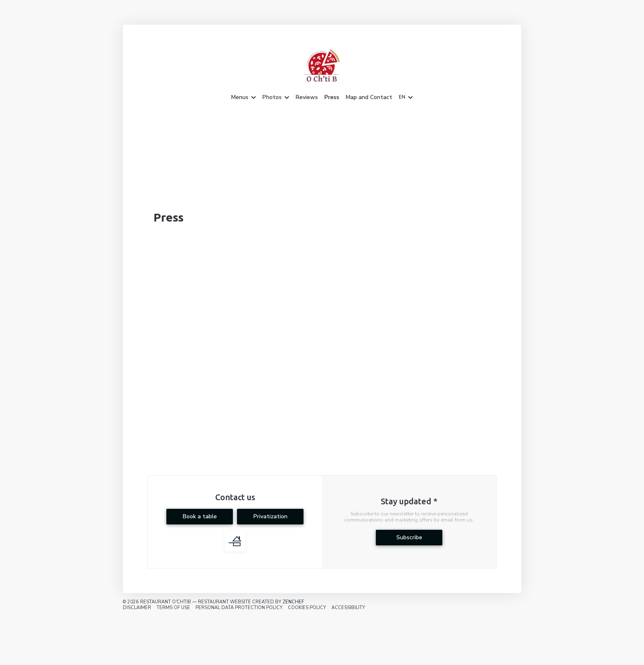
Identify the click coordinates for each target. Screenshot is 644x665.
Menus (244, 97)
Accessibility (348, 608)
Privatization (270, 516)
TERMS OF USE (173, 608)
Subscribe (409, 537)
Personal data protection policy (239, 608)
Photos (276, 97)
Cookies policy (307, 608)
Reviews (307, 97)
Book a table (200, 516)
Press (332, 97)
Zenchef (293, 602)
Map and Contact (369, 97)
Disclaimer (137, 608)
